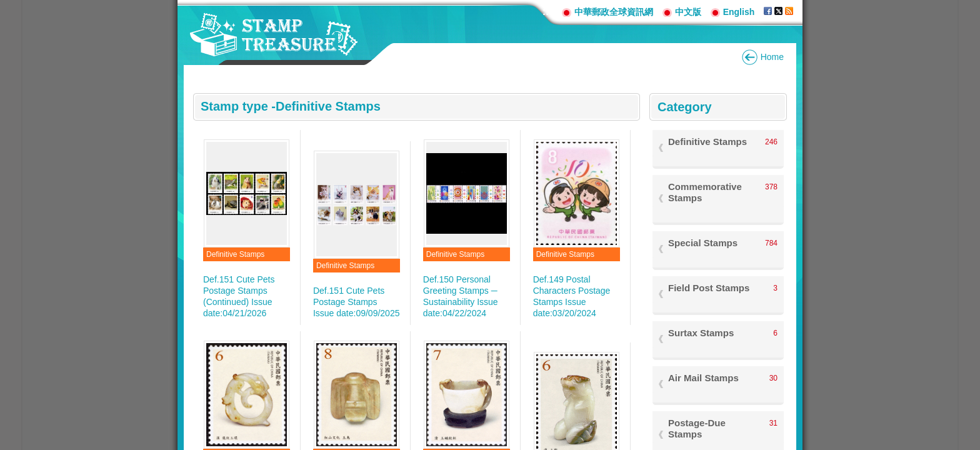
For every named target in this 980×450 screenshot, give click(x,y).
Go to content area (7, 7)
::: (547, 12)
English (739, 12)
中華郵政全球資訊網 (614, 12)
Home (772, 57)
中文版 (688, 12)
